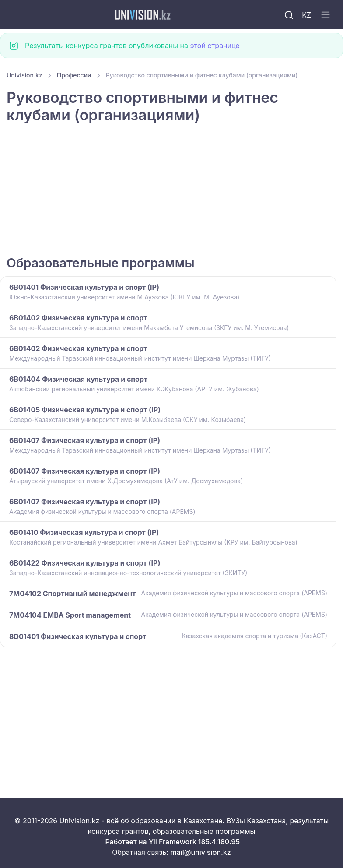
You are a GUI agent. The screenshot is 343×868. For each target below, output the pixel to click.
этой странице (215, 46)
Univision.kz (24, 75)
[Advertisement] (171, 191)
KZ (306, 15)
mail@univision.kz (200, 852)
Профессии (74, 75)
